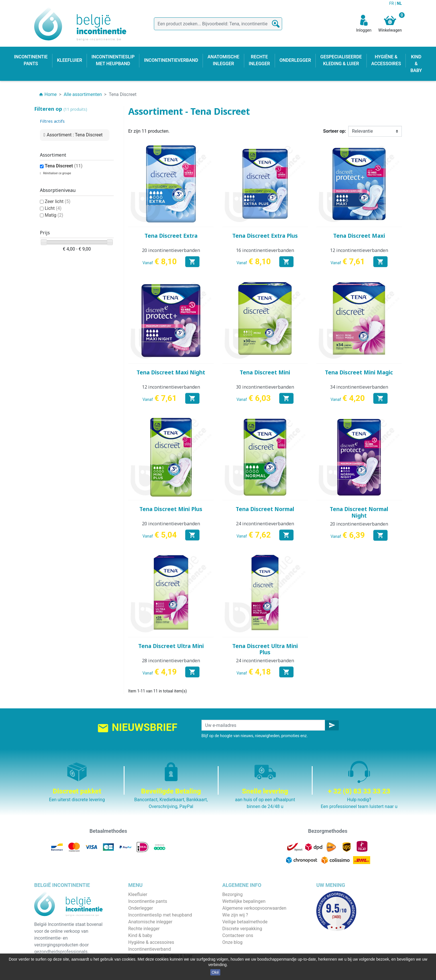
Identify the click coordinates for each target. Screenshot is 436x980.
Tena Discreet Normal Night (359, 512)
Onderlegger (141, 908)
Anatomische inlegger (150, 922)
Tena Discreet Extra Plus (265, 236)
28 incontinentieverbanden (171, 661)
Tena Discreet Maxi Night (171, 372)
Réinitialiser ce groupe (57, 173)
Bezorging (232, 894)
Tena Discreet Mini (265, 372)
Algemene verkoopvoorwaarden (254, 908)
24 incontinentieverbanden (265, 524)
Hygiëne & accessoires (151, 942)
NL (399, 3)
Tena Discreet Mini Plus (171, 509)
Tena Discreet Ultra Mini (171, 646)
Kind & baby (140, 935)
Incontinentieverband (149, 949)
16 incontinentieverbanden (265, 250)
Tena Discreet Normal (265, 509)
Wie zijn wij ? (235, 915)
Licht (53, 208)
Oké (215, 972)
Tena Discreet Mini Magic (359, 372)
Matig (54, 215)
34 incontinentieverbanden (359, 387)
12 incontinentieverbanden (359, 250)
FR (392, 3)
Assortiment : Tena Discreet (75, 135)
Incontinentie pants (148, 901)
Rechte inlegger (144, 929)
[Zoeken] (218, 24)
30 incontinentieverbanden (265, 387)
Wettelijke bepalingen (244, 901)
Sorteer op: (335, 131)
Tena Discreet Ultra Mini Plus (265, 649)
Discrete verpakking (242, 929)
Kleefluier (138, 894)
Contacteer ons (238, 935)
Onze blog (232, 942)
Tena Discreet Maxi (359, 236)
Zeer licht (58, 201)
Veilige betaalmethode (245, 922)
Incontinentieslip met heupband (160, 915)
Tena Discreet (64, 166)
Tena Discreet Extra (171, 236)
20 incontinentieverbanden (171, 250)
